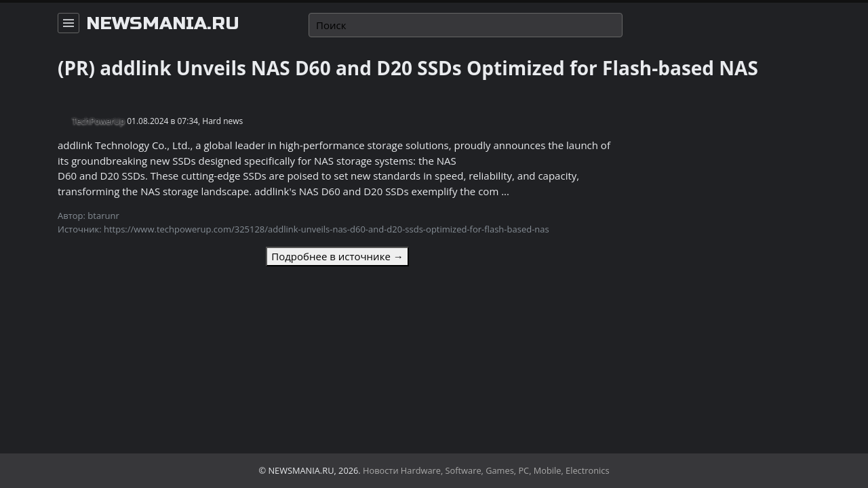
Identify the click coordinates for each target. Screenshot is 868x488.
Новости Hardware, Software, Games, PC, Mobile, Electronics (486, 470)
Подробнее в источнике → (337, 256)
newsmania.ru (163, 24)
